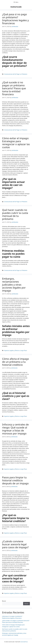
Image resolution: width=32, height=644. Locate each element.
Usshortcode (16, 7)
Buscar (4, 601)
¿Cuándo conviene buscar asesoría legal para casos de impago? (15, 544)
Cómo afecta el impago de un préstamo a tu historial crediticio (16, 362)
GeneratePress (24, 642)
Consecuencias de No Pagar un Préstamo (16, 74)
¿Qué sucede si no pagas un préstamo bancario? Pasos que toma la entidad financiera (14, 88)
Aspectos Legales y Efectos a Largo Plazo (15, 350)
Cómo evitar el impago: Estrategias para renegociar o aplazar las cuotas (16, 143)
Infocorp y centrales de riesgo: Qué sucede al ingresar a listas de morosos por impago (15, 429)
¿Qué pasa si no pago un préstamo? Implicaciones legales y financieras (15, 19)
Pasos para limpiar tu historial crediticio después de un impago (15, 480)
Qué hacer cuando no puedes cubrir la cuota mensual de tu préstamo (15, 214)
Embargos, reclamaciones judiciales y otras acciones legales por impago (14, 285)
